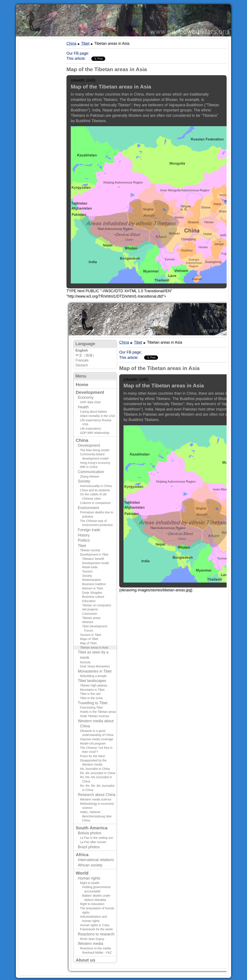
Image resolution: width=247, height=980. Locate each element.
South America (92, 828)
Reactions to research (96, 934)
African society (90, 865)
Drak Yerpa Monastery (95, 666)
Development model (96, 563)
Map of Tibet (88, 643)
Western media (90, 944)
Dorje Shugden (92, 593)
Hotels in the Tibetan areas (98, 712)
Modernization (92, 580)
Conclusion (90, 614)
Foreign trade (89, 530)
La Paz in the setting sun (96, 838)
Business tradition (94, 584)
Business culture (93, 597)
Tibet (82, 546)
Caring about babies (93, 412)
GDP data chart (90, 402)
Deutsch (82, 365)
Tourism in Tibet (91, 635)
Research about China (97, 795)
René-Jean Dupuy (92, 939)
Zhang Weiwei (90, 477)
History (84, 535)
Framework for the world (96, 929)
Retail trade (90, 567)
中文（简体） (86, 355)
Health (83, 407)
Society (84, 481)
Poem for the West (92, 756)
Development (90, 392)
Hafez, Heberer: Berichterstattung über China (96, 816)
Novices (85, 662)
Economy (86, 397)
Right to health (90, 883)
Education (89, 601)
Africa (82, 855)
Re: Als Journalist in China (98, 773)
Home (82, 384)
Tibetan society (90, 550)
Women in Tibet (93, 588)
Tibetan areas (91, 618)
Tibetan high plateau (94, 685)
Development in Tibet (94, 554)
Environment (88, 508)
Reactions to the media (95, 948)
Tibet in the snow (91, 698)
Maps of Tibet (89, 639)
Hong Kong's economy (95, 463)
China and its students (95, 490)
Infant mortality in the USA (98, 416)
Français (82, 360)
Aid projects (90, 609)
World (82, 873)
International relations (96, 860)
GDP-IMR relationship (95, 433)
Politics (84, 540)
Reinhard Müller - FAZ (97, 953)
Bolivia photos (90, 833)
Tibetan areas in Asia (94, 647)
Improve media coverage (97, 739)
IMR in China (89, 467)
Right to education (92, 904)
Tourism (87, 571)
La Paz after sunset (93, 842)
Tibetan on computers (97, 605)
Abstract (88, 622)
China (82, 440)
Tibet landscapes (92, 681)
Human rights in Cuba (95, 925)
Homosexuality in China (96, 486)
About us (85, 960)
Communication (91, 472)
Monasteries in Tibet (95, 671)
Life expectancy (90, 429)
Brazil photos (89, 847)
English (82, 350)
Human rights (89, 878)
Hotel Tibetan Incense (95, 716)
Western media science (96, 799)
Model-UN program (93, 743)
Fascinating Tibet (91, 707)
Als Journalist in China (95, 769)
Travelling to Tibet (93, 703)
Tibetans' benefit (93, 559)
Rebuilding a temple (93, 676)
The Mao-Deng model (95, 450)
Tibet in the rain (90, 694)
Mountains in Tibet (92, 690)
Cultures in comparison (95, 503)
